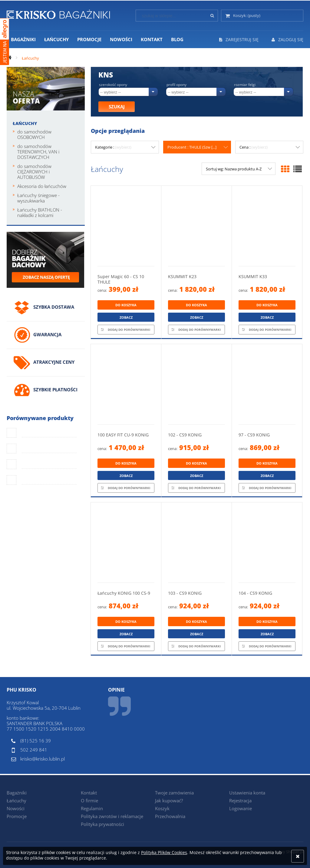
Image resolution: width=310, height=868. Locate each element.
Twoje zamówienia (174, 793)
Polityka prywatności (102, 824)
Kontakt (89, 793)
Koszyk (162, 808)
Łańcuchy (25, 123)
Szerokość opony (113, 85)
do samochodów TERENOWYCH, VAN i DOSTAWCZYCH (38, 152)
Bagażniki (17, 793)
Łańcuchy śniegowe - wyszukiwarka (38, 198)
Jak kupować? (169, 801)
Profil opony (176, 85)
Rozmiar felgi (245, 85)
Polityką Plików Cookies (164, 852)
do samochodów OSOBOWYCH (34, 134)
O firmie (89, 801)
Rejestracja (240, 801)
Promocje (17, 816)
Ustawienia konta (247, 793)
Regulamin (92, 808)
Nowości (16, 808)
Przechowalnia (170, 816)
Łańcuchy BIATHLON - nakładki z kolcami (40, 212)
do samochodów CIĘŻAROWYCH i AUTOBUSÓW (34, 172)
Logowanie (241, 808)
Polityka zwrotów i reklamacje (112, 816)
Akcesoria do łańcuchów (42, 186)
